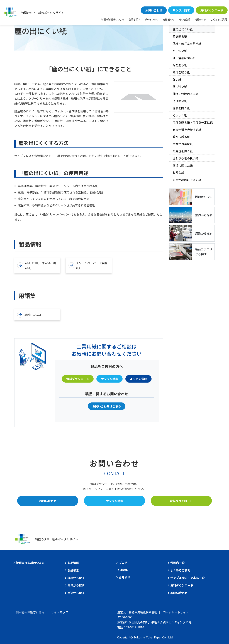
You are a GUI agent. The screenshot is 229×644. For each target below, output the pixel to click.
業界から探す (76, 585)
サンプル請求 (181, 10)
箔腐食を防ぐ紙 (183, 151)
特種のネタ (200, 19)
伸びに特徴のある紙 (186, 94)
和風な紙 (178, 173)
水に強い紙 (180, 51)
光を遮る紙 (180, 65)
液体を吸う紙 (181, 72)
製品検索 (73, 570)
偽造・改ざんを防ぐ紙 (187, 44)
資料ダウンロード (212, 10)
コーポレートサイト (176, 612)
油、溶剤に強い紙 (184, 58)
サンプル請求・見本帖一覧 (187, 578)
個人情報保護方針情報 (30, 612)
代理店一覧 (177, 563)
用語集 (124, 570)
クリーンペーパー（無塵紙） (88, 265)
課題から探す (76, 578)
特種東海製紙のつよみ (113, 19)
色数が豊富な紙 (183, 144)
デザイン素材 (152, 19)
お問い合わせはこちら (107, 406)
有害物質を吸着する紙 (187, 130)
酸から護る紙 (181, 137)
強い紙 (177, 79)
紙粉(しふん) (29, 315)
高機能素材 (169, 19)
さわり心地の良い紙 (186, 158)
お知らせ (125, 577)
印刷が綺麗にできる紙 (187, 180)
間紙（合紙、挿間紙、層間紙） (37, 265)
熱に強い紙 (180, 87)
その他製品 (185, 19)
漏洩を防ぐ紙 (181, 108)
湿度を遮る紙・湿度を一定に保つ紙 (193, 123)
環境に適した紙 (183, 165)
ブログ (123, 563)
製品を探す (134, 19)
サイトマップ (60, 612)
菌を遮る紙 (180, 36)
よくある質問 (138, 379)
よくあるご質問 (219, 19)
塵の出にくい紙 (183, 29)
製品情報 (73, 563)
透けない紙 (180, 101)
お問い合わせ (154, 10)
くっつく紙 (180, 115)
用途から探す (76, 593)
